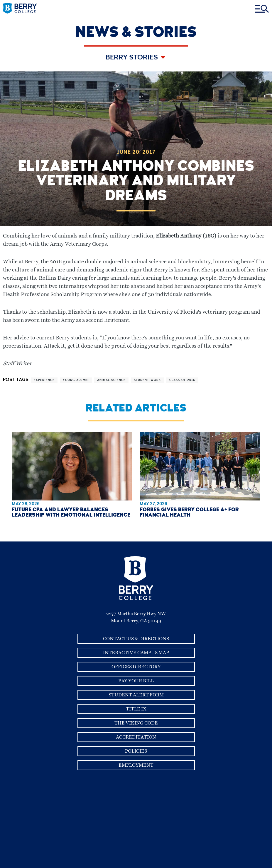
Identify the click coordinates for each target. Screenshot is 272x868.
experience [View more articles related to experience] (44, 380)
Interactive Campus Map (136, 653)
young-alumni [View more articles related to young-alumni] (76, 380)
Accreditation (136, 737)
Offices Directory (136, 667)
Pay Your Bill (136, 681)
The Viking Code (136, 723)
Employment (136, 765)
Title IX (136, 709)
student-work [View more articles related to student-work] (147, 380)
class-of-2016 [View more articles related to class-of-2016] (182, 380)
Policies (136, 751)
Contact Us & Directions (136, 639)
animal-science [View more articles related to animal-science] (111, 380)
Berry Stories (132, 58)
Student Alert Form (136, 695)
